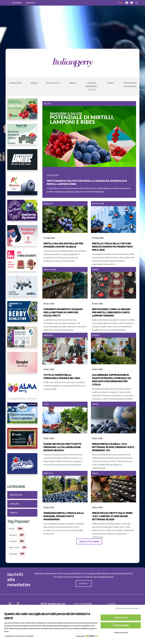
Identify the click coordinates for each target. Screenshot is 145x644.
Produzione (16, 495)
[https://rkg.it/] (22, 187)
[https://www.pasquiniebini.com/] (22, 136)
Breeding (48, 335)
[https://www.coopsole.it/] (22, 263)
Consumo (14, 504)
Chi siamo (17, 3)
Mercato (48, 204)
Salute (47, 104)
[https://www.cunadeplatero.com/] (22, 440)
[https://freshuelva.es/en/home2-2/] (22, 111)
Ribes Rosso (14, 548)
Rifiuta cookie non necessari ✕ (128, 608)
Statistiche (98, 204)
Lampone (13, 535)
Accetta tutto (121, 618)
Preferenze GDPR (121, 633)
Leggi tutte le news (89, 542)
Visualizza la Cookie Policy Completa (19, 636)
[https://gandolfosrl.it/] (22, 390)
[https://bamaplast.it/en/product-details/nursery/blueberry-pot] (22, 364)
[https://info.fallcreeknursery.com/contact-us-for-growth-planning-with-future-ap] (22, 339)
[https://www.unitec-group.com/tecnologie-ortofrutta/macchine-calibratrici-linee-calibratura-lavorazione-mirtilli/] (22, 162)
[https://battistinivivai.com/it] (22, 314)
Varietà (13, 513)
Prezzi (95, 269)
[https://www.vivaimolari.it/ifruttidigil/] (22, 238)
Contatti (31, 3)
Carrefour (13, 541)
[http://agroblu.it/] (22, 288)
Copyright (13, 554)
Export (96, 335)
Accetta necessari (121, 625)
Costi (46, 404)
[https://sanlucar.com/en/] (22, 415)
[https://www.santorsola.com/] (22, 466)
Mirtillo (12, 529)
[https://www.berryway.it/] (22, 212)
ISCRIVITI (84, 584)
